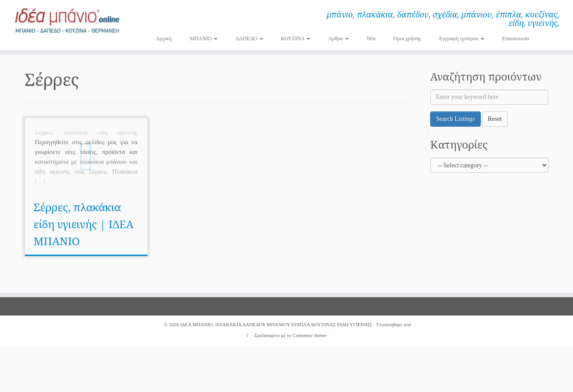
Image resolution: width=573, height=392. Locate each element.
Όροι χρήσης (407, 38)
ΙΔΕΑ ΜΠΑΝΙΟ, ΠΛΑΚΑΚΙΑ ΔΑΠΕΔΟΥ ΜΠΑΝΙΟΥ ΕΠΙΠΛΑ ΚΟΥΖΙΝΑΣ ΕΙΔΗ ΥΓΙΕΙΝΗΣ (276, 324)
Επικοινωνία (516, 38)
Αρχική (164, 38)
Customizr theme (309, 335)
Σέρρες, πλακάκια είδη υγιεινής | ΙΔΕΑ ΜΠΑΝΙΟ (83, 224)
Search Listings (455, 119)
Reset (495, 119)
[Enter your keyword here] (489, 97)
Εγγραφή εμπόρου (462, 38)
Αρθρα (338, 38)
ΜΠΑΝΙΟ (204, 38)
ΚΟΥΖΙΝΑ (296, 38)
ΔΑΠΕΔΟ (249, 38)
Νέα (371, 38)
